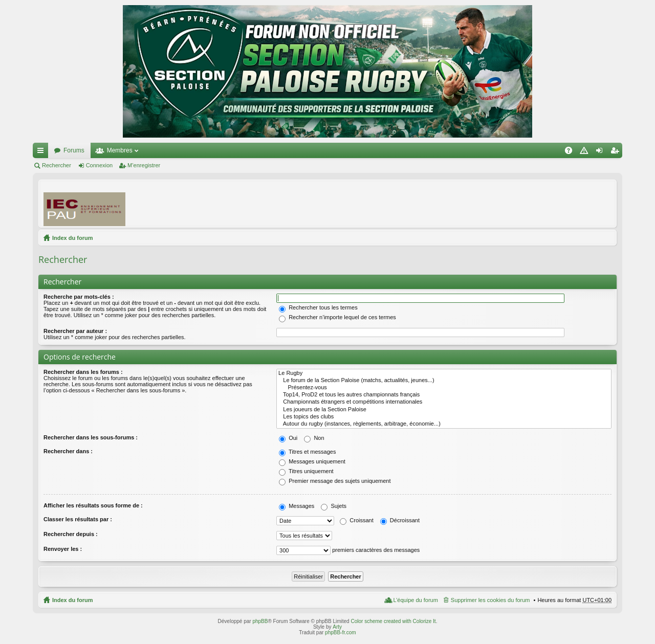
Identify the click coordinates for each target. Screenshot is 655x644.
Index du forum (72, 238)
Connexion (100, 165)
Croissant (357, 520)
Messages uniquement (312, 461)
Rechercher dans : (68, 451)
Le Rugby (444, 373)
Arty (337, 627)
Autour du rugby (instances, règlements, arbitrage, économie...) (444, 424)
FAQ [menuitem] (572, 152)
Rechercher (57, 165)
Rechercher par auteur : (75, 331)
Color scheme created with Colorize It (393, 621)
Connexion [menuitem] (602, 152)
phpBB (260, 621)
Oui (288, 438)
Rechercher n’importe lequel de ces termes (337, 317)
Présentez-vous (444, 388)
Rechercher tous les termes (318, 307)
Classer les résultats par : (78, 519)
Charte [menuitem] (586, 152)
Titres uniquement (306, 471)
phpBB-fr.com (341, 632)
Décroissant (400, 520)
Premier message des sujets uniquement (335, 481)
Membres (120, 150)
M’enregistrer (144, 165)
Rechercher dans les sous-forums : (91, 437)
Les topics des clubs (444, 417)
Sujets (334, 506)
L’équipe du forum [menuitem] (415, 600)
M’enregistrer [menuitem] (617, 152)
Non (314, 438)
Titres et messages (307, 452)
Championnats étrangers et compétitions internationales (444, 402)
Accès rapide (42, 152)
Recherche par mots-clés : (79, 297)
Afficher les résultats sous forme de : (93, 505)
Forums (74, 150)
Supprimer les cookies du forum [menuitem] (490, 600)
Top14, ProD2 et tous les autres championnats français (444, 395)
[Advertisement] (425, 203)
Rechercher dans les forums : (83, 372)
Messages (297, 506)
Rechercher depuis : (71, 534)
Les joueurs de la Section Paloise (444, 410)
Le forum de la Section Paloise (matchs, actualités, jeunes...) (444, 381)
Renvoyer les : (63, 549)
